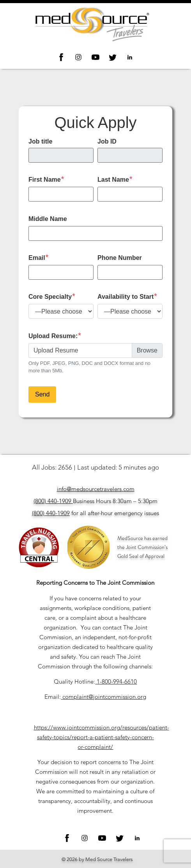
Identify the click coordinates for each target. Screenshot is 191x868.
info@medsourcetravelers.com (96, 489)
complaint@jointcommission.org (104, 697)
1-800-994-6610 (117, 681)
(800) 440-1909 (52, 501)
